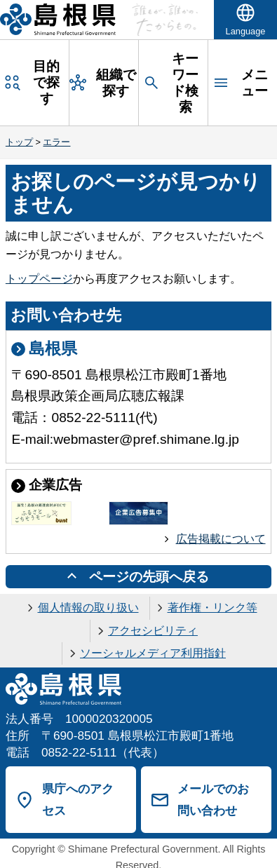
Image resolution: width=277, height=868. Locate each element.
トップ (19, 142)
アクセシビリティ (153, 631)
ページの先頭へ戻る (149, 577)
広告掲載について (221, 539)
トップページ (39, 279)
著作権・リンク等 (212, 608)
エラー (56, 142)
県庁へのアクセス (78, 800)
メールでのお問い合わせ (213, 800)
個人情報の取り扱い (88, 608)
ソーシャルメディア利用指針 (153, 653)
